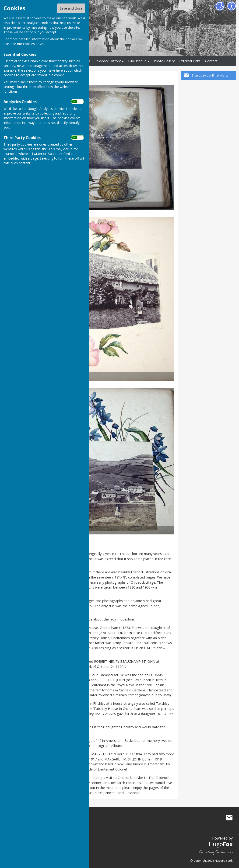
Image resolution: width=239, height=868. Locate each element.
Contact (211, 61)
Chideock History (108, 61)
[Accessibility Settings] (232, 6)
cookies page (33, 44)
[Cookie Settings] (220, 6)
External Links (190, 61)
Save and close (71, 8)
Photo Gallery (164, 61)
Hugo (221, 844)
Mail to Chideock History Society (229, 818)
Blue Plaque (137, 61)
